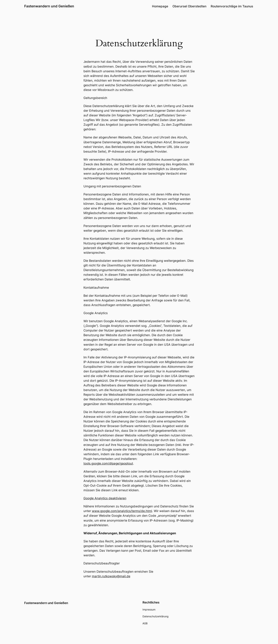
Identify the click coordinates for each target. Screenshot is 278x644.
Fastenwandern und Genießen (49, 6)
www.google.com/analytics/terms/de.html (122, 511)
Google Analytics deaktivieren (105, 498)
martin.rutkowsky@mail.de (111, 576)
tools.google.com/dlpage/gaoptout (108, 463)
